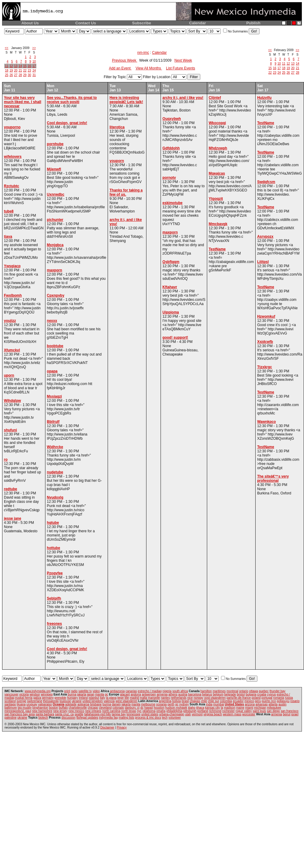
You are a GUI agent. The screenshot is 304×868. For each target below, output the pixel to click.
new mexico (76, 711)
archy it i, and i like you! (183, 98)
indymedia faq (109, 718)
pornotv (169, 178)
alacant (125, 694)
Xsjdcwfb (265, 342)
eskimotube (172, 203)
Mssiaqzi (54, 396)
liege (120, 698)
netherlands (179, 698)
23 (29, 70)
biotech (43, 718)
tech (165, 718)
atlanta (273, 704)
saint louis (259, 711)
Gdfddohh (171, 148)
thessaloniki (51, 701)
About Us (30, 23)
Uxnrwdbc (56, 194)
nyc (139, 711)
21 (20, 70)
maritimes (219, 691)
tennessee (134, 714)
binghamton (40, 708)
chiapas (195, 701)
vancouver (11, 694)
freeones (54, 624)
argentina (165, 701)
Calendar (198, 23)
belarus (207, 694)
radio (74, 691)
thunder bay (277, 691)
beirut (287, 714)
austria (183, 694)
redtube (11, 489)
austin (283, 704)
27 (16, 75)
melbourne (148, 704)
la (222, 708)
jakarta (81, 694)
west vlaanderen (126, 701)
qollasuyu (283, 701)
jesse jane (12, 518)
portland (203, 711)
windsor (35, 694)
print (67, 691)
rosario (295, 701)
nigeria (167, 691)
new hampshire (42, 711)
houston (159, 708)
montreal (232, 691)
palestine (11, 718)
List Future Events (181, 68)
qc (107, 694)
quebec (264, 691)
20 (16, 70)
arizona (250, 704)
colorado (118, 708)
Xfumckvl (12, 350)
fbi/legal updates (87, 718)
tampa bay (119, 714)
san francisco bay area (20, 714)
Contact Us (86, 23)
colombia (226, 701)
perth (171, 704)
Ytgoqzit (216, 199)
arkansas (262, 704)
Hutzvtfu (264, 98)
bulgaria (251, 694)
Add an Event (120, 68)
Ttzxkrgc (264, 367)
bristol (241, 694)
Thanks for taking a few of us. (126, 192)
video (96, 691)
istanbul (94, 698)
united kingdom (93, 701)
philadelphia (174, 711)
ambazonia (117, 691)
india (209, 704)
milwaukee (274, 708)
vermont (197, 714)
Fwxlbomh (13, 295)
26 (11, 75)
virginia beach (213, 714)
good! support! (175, 338)
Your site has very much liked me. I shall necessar (23, 102)
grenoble (60, 698)
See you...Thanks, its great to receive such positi (72, 100)
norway (198, 698)
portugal (267, 698)
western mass (232, 714)
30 (29, 75)
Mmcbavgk (218, 224)
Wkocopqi (217, 123)
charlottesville (78, 708)
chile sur (213, 701)
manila (100, 694)
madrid (134, 698)
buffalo (63, 708)
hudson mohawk (176, 708)
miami (249, 708)
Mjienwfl (54, 169)
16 (29, 66)
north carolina (111, 711)
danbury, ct (132, 708)
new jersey (60, 711)
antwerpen (149, 694)
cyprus (271, 694)
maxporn (55, 270)
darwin (116, 704)
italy (103, 698)
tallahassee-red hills (97, 714)
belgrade (230, 694)
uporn (9, 375)
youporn (117, 161)
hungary (72, 698)
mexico (249, 701)
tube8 (9, 211)
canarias (131, 691)
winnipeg (47, 694)
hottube (54, 548)
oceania (161, 704)
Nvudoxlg (55, 497)
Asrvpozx (265, 237)
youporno (12, 127)
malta (143, 698)
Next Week (183, 60)
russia (289, 698)
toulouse (65, 701)
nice (190, 698)
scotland (10, 701)
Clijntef (215, 98)
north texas (129, 711)
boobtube (55, 346)
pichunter (55, 220)
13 (16, 66)
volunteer (175, 718)
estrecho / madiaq (150, 691)
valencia (109, 701)
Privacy (122, 727)
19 (11, 70)
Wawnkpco (266, 422)
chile (204, 701)
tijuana (21, 704)
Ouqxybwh (172, 119)
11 (7, 66)
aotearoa (83, 704)
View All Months (149, 68)
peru (258, 701)
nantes (165, 698)
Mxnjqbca (55, 245)
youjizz (10, 321)
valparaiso (45, 704)
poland (256, 698)
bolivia (177, 701)
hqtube (53, 523)
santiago (10, 704)
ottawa (253, 691)
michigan (260, 708)
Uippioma (171, 312)
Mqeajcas (217, 173)
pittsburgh (190, 711)
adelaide (71, 704)
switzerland (35, 701)
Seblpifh (54, 598)
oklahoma (149, 711)
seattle (79, 714)
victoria (24, 694)
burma (72, 694)
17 (34, 66)
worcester (249, 714)
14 (20, 66)
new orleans (93, 711)
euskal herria (24, 698)
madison (230, 708)
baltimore (11, 708)
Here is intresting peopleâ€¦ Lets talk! (126, 100)
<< (7, 48)
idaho (192, 708)
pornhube (55, 144)
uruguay (32, 704)
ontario (244, 691)
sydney (184, 704)
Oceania (58, 704)
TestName (217, 249)
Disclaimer (107, 727)
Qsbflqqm (171, 262)
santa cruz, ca (64, 714)
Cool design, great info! (67, 123)
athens (173, 694)
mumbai (219, 704)
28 (20, 75)
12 (11, 66)
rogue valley (244, 711)
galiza (37, 698)
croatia (262, 694)
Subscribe (141, 23)
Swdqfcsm (266, 182)
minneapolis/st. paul (18, 711)
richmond (215, 711)
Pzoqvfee (55, 573)
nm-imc (143, 53)
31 (34, 75)
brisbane (96, 704)
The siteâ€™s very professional (273, 478)
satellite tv (85, 691)
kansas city (212, 708)
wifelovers (13, 157)
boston (54, 708)
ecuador (238, 701)
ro (6, 460)
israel (295, 714)
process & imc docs (148, 718)
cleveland (105, 708)
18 (7, 70)
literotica (117, 127)
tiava (8, 237)
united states (150, 714)
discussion (68, 718)
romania (279, 698)
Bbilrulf (53, 422)
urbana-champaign (172, 714)
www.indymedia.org (38, 691)
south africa (180, 691)
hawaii (149, 708)
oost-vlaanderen (215, 698)
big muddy (25, 708)
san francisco (289, 711)
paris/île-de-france (239, 698)
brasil (185, 701)
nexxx (52, 321)
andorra (136, 694)
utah (188, 714)
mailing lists (127, 718)
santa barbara (45, 714)
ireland (83, 698)
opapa (52, 371)
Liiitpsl (263, 262)
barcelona (195, 694)
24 (34, 70)
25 (7, 75)
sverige (21, 701)
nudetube (55, 472)
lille (127, 698)
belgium (218, 694)
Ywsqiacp (12, 266)
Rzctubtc (12, 186)
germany (48, 698)
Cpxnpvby (56, 295)
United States (234, 704)
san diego (273, 711)
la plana (111, 698)
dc (142, 708)
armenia (162, 694)
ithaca (200, 708)
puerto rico (269, 701)
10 (34, 61)
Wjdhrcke (55, 447)
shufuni (10, 430)
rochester (229, 711)
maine (240, 708)
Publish (253, 23)
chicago (93, 708)
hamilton (206, 691)
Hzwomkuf (266, 316)
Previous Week (124, 60)
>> (34, 48)
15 (25, 66)
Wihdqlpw (12, 401)
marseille (154, 698)
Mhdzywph (218, 148)
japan (91, 694)
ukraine (77, 701)
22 (25, 70)
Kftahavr (170, 287)
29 (25, 75)
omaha (161, 711)
